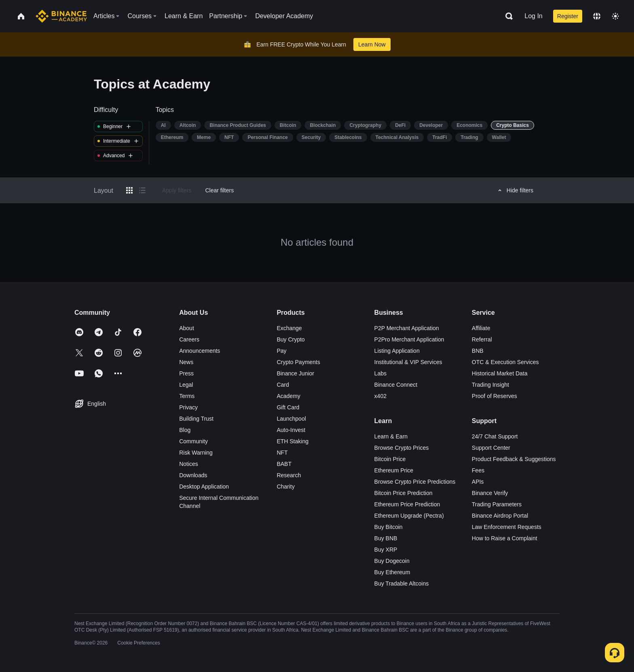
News (186, 362)
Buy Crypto (291, 339)
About (187, 328)
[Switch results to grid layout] (129, 190)
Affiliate (481, 328)
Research (289, 475)
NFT (282, 453)
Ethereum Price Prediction (407, 504)
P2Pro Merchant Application (409, 339)
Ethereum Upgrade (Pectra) (409, 516)
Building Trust (196, 419)
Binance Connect (396, 385)
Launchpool (291, 419)
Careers (189, 339)
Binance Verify (490, 493)
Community (193, 441)
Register (568, 16)
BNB (478, 351)
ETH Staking (293, 441)
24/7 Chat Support (495, 436)
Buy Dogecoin (392, 561)
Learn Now (372, 44)
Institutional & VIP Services (408, 362)
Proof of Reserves (495, 396)
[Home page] (61, 16)
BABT (284, 464)
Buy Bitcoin (389, 527)
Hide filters (515, 190)
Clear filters (219, 190)
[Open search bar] (507, 16)
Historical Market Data (500, 373)
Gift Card (288, 407)
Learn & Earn (391, 436)
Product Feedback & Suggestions (514, 459)
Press (186, 373)
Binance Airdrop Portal (500, 516)
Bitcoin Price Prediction (404, 493)
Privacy (188, 407)
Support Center (491, 448)
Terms (187, 396)
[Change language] (597, 16)
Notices (189, 464)
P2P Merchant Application (407, 328)
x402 (380, 396)
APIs (478, 482)
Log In (533, 16)
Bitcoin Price (390, 459)
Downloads (193, 475)
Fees (478, 470)
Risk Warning (196, 453)
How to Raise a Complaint (505, 538)
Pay (281, 351)
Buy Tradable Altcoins (402, 584)
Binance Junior (295, 373)
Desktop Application (204, 487)
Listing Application (397, 351)
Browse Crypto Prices (402, 448)
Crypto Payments (298, 362)
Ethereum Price (394, 470)
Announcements (200, 351)
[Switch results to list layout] (142, 190)
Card (283, 385)
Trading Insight (490, 385)
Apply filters (177, 190)
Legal (186, 385)
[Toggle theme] (615, 16)
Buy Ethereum (392, 572)
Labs (380, 373)
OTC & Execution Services (505, 362)
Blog (185, 430)
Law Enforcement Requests (507, 527)
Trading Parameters (497, 504)
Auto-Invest (291, 430)
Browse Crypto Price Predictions (415, 482)
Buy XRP (386, 550)
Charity (285, 487)
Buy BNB (386, 538)
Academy (288, 396)
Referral (482, 339)
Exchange (289, 328)
